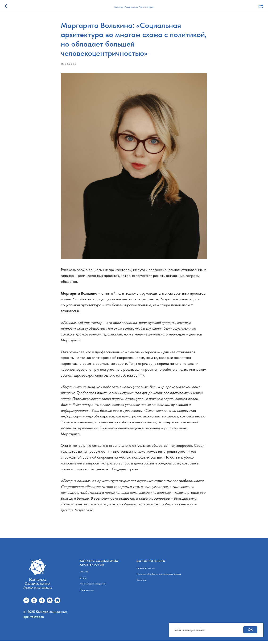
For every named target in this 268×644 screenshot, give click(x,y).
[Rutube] (57, 604)
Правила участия (146, 571)
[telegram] (42, 604)
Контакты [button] (141, 583)
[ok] (34, 604)
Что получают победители (93, 587)
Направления (87, 593)
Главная (84, 575)
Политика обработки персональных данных (159, 577)
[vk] (26, 604)
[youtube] (50, 604)
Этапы (83, 581)
